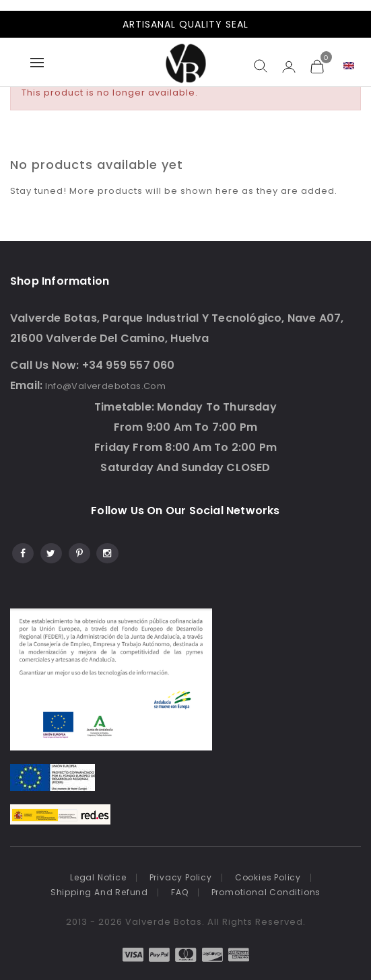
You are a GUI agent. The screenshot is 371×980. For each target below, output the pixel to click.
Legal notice (98, 877)
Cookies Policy (268, 877)
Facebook (22, 551)
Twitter (50, 551)
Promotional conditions (266, 892)
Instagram (107, 551)
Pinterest (78, 551)
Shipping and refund (99, 892)
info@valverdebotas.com (105, 386)
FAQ (179, 892)
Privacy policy (181, 877)
